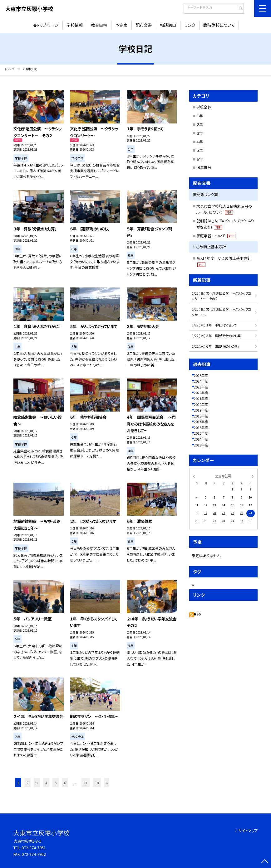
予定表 (121, 25)
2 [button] (27, 783)
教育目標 (99, 25)
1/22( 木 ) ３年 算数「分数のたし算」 (217, 336)
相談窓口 (168, 25)
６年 (200, 159)
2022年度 (201, 393)
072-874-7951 (34, 848)
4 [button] (46, 783)
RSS (197, 614)
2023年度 (201, 387)
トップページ (47, 25)
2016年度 (201, 427)
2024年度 (201, 381)
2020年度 (201, 404)
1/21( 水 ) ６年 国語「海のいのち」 (215, 346)
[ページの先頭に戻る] (265, 862)
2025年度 (201, 375)
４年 (200, 141)
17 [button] (86, 783)
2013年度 (201, 445)
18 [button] (97, 783)
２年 (200, 124)
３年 (200, 133)
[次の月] (253, 476)
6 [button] (65, 783)
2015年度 (201, 433)
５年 (200, 150)
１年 (200, 116)
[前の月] (194, 476)
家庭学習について (216, 236)
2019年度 (201, 410)
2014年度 (201, 439)
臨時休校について (219, 25)
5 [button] (56, 783)
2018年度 (201, 416)
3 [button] (37, 783)
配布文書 (144, 25)
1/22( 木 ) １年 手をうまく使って (214, 325)
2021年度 (201, 398)
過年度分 (204, 167)
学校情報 (75, 25)
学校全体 (204, 107)
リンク (190, 25)
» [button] (107, 783)
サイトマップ (248, 831)
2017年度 (201, 422)
